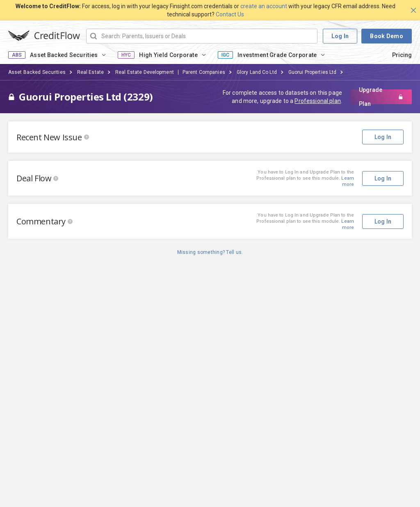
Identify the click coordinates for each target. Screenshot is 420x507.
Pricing (402, 55)
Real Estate (90, 72)
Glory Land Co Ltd (257, 72)
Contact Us (230, 14)
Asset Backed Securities (64, 55)
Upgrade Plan (381, 97)
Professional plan (317, 101)
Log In (340, 36)
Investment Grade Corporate (277, 55)
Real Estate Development (145, 72)
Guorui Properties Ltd (313, 72)
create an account (264, 6)
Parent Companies (204, 72)
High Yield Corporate (168, 55)
